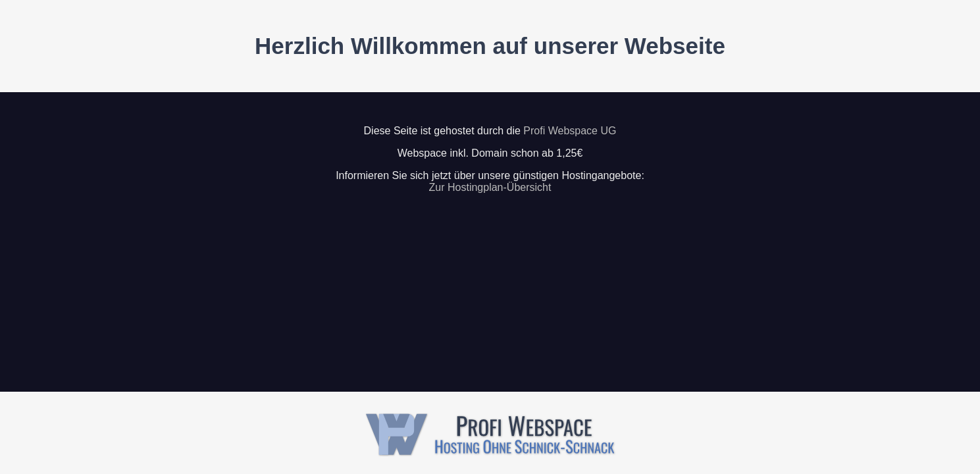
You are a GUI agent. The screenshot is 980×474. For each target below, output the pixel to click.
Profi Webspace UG (570, 131)
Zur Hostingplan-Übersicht (490, 187)
